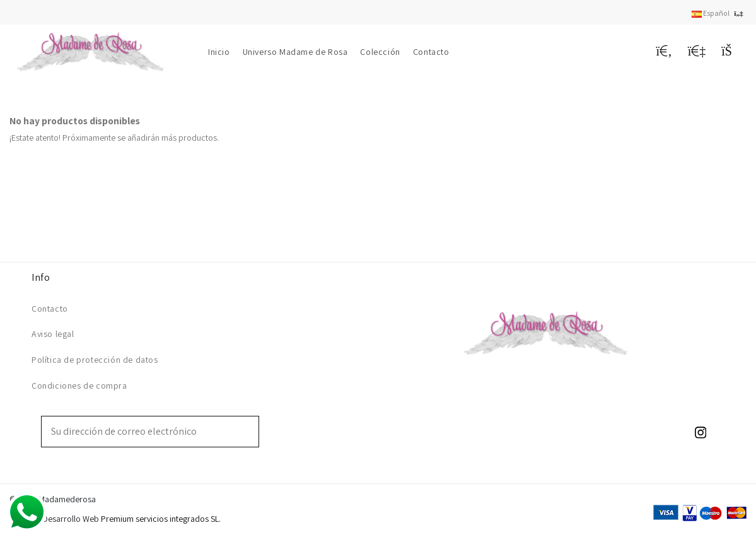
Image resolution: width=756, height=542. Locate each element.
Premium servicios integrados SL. (161, 519)
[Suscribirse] (250, 432)
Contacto (50, 309)
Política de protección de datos (95, 360)
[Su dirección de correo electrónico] (141, 432)
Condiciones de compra (79, 386)
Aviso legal (53, 334)
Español (719, 13)
